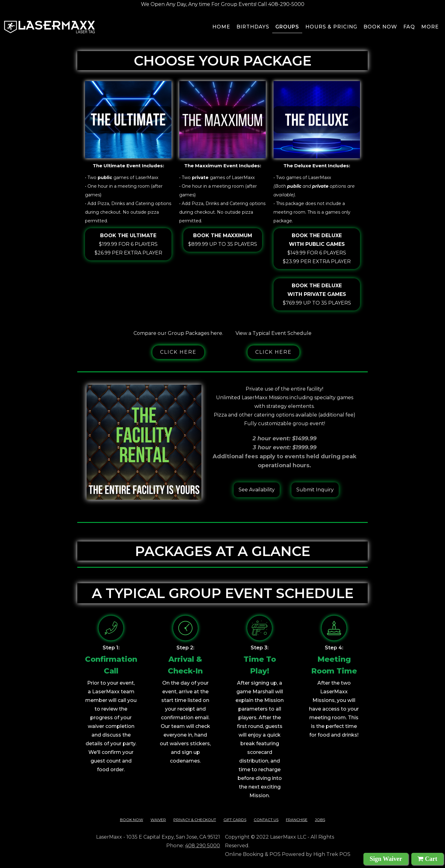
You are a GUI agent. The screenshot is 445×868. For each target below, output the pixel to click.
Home (221, 27)
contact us (266, 820)
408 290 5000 (203, 846)
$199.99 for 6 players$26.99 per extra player (128, 244)
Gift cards (235, 820)
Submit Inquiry (315, 490)
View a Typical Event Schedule (273, 333)
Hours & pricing (331, 27)
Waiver (158, 820)
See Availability (257, 490)
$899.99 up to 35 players (223, 239)
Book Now (131, 820)
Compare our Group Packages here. (178, 333)
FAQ (409, 27)
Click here (178, 352)
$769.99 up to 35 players (317, 294)
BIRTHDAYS (253, 27)
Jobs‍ (320, 820)
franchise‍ (297, 820)
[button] (430, 28)
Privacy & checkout (195, 820)
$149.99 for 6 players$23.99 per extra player (317, 248)
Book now (380, 27)
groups (287, 27)
